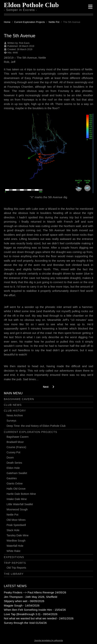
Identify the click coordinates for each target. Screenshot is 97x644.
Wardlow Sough (16, 541)
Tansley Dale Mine (18, 535)
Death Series (14, 463)
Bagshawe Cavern (19, 399)
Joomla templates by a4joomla (49, 640)
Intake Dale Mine (17, 499)
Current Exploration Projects (31, 432)
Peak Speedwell (16, 525)
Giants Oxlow (15, 483)
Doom (10, 458)
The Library (14, 574)
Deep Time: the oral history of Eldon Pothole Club (36, 426)
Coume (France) (16, 447)
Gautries (12, 478)
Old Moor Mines (16, 520)
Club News (13, 405)
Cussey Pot (13, 452)
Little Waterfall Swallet (20, 504)
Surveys (11, 421)
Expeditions (14, 557)
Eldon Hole (13, 468)
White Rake (13, 551)
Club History (15, 411)
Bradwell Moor (15, 442)
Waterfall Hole (15, 546)
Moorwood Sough (17, 509)
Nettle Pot (12, 515)
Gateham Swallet (17, 473)
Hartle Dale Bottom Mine (21, 494)
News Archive (15, 415)
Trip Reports (15, 563)
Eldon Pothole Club (31, 5)
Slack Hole (13, 530)
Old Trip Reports (16, 568)
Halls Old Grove (16, 489)
